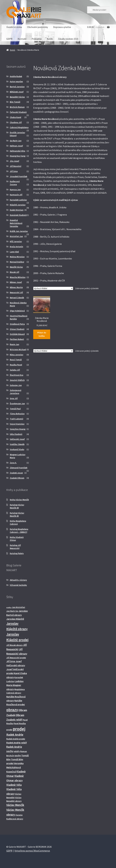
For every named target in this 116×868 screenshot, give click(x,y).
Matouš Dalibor (17, 262)
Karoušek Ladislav (18, 200)
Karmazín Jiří (16, 195)
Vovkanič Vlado (17, 449)
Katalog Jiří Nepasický (15, 547)
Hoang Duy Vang (18, 156)
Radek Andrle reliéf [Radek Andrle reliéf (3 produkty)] (17, 743)
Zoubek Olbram (17, 478)
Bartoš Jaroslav (17, 87)
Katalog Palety (17, 553)
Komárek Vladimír (18, 215)
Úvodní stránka (14, 27)
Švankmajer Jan (17, 404)
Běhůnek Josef (17, 92)
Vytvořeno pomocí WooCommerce (32, 851)
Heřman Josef (16, 146)
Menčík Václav (16, 267)
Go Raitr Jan (16, 141)
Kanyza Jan (15, 190)
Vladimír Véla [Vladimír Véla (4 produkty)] (14, 785)
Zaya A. (13, 463)
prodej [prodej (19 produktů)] (19, 729)
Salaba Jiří (15, 370)
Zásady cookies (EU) (68, 39)
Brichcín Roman (17, 107)
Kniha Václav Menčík (19, 500)
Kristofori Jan (16, 236)
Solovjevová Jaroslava (16, 392)
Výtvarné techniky (18, 585)
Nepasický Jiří (16, 292)
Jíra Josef (14, 161)
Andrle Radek (16, 76)
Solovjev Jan (16, 385)
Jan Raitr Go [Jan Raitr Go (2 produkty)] (12, 611)
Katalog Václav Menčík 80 (17, 506)
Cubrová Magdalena (19, 127)
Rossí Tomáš (16, 360)
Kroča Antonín (16, 247)
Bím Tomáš (15, 102)
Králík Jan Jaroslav (19, 231)
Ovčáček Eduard (17, 334)
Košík (50, 39)
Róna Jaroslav (17, 355)
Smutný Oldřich (17, 380)
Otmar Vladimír (17, 329)
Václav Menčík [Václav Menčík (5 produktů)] (15, 805)
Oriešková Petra (17, 324)
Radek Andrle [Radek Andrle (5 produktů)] (15, 735)
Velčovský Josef (17, 439)
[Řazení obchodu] (53, 288)
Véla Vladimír (16, 434)
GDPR (9, 39)
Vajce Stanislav (17, 424)
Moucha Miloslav (18, 277)
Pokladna (37, 39)
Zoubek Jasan (16, 473)
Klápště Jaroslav (18, 205)
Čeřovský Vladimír (18, 112)
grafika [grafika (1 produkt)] (9, 607)
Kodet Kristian (17, 210)
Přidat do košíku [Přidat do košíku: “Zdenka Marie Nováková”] (42, 334)
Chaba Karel (15, 117)
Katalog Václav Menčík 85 (17, 514)
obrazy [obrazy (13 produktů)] (12, 710)
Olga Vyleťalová (17, 311)
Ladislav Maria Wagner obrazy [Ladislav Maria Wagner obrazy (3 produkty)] (15, 685)
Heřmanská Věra (18, 151)
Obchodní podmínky (38, 27)
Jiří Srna (14, 171)
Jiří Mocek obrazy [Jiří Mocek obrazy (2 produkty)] (14, 645)
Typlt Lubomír (17, 419)
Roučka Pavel (16, 365)
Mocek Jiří (14, 272)
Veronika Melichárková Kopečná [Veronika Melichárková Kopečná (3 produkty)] (15, 767)
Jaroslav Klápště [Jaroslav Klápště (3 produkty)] (15, 619)
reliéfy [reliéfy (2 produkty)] (17, 751)
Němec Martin (16, 287)
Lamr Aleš (14, 252)
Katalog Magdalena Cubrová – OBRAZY (19, 531)
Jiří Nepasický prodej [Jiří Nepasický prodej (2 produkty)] (16, 658)
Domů (12, 50)
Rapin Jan (14, 344)
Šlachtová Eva (17, 375)
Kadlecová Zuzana (15, 183)
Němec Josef (16, 282)
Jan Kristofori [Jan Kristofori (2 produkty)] (19, 607)
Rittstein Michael (18, 349)
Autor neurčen (16, 81)
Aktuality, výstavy (18, 580)
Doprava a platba (62, 27)
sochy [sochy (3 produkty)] (18, 755)
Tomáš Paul (15, 409)
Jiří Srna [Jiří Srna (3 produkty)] (11, 661)
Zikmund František (19, 468)
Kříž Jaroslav (16, 241)
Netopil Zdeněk (17, 298)
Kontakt (22, 39)
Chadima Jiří (16, 122)
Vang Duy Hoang (18, 429)
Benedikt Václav (17, 97)
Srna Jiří (14, 398)
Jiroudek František (19, 176)
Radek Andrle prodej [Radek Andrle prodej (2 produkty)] (16, 739)
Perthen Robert (17, 339)
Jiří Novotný (16, 166)
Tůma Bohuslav (17, 414)
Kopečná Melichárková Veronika (16, 223)
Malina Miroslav (17, 257)
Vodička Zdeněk (17, 444)
